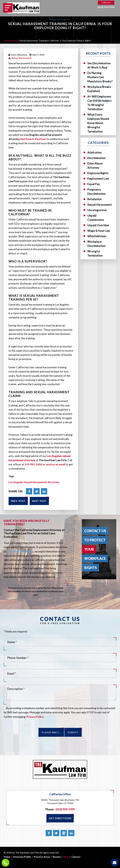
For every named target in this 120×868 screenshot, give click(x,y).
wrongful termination (20, 551)
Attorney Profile (22, 857)
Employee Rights (98, 173)
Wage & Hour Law (99, 231)
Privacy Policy (35, 717)
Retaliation (94, 199)
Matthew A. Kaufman (33, 139)
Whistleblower (97, 236)
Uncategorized (97, 210)
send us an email (55, 464)
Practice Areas (42, 857)
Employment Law (98, 179)
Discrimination (96, 158)
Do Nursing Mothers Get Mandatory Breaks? (100, 77)
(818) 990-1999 (106, 7)
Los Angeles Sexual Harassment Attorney (34, 482)
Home (7, 857)
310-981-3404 (33, 464)
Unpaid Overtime (98, 225)
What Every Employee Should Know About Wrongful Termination (98, 123)
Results (57, 857)
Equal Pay (94, 184)
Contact (76, 857)
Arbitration (95, 152)
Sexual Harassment (21, 58)
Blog (66, 857)
